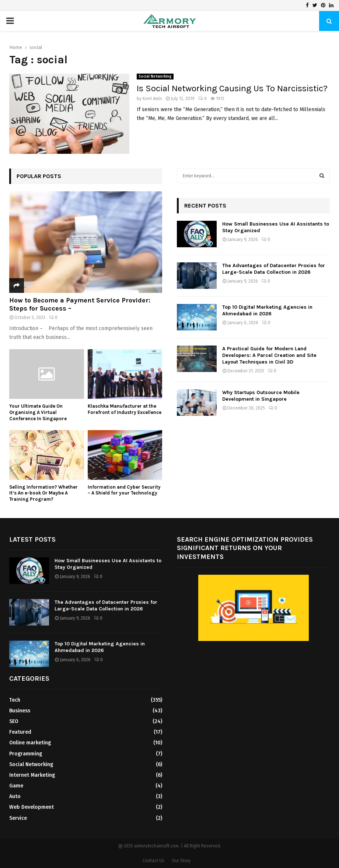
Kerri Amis (152, 99)
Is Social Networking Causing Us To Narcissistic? (232, 88)
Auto (15, 796)
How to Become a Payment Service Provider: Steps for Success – (80, 304)
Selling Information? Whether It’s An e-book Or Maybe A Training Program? (43, 493)
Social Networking (155, 77)
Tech (15, 700)
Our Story (181, 861)
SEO (14, 721)
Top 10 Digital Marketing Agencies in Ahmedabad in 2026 (267, 310)
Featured (20, 732)
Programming (26, 754)
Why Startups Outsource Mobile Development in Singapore (261, 396)
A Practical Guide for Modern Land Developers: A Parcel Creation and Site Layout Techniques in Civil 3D (269, 355)
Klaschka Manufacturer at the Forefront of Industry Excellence (125, 409)
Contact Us (153, 861)
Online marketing (30, 743)
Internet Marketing (32, 775)
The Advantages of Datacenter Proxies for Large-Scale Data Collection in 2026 (274, 269)
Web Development (32, 807)
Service (18, 818)
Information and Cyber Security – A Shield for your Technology (124, 490)
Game (16, 786)
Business (20, 711)
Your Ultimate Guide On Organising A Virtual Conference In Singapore (38, 412)
